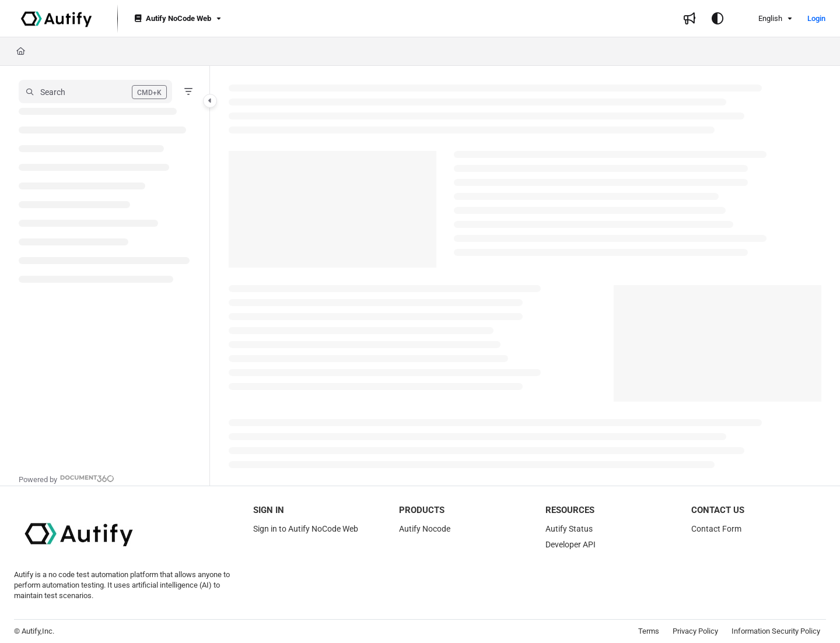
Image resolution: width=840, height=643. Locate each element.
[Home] (21, 51)
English (763, 18)
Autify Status (569, 529)
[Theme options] (717, 19)
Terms (649, 631)
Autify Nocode (425, 529)
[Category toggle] (210, 101)
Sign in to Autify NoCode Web (306, 529)
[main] (525, 276)
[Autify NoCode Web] (177, 19)
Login (816, 18)
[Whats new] (689, 19)
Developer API (570, 544)
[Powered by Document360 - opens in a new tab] (66, 478)
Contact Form (716, 529)
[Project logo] (56, 19)
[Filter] (188, 92)
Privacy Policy (695, 631)
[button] (95, 92)
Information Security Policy (776, 631)
